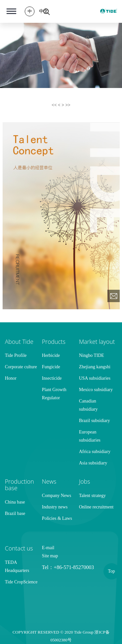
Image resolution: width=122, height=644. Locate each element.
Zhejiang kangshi (95, 367)
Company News (57, 496)
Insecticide (52, 378)
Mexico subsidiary (96, 390)
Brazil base (15, 513)
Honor (11, 378)
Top (112, 571)
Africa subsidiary (95, 452)
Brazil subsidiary (95, 421)
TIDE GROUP (109, 11)
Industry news (55, 507)
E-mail (48, 548)
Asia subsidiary (93, 463)
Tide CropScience (21, 582)
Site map (50, 556)
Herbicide (51, 355)
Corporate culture (21, 367)
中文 (44, 11)
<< (55, 105)
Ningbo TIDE (92, 355)
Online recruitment (96, 507)
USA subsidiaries (95, 378)
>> (68, 105)
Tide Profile (16, 355)
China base (15, 502)
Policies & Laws (57, 518)
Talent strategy (93, 496)
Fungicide (51, 367)
